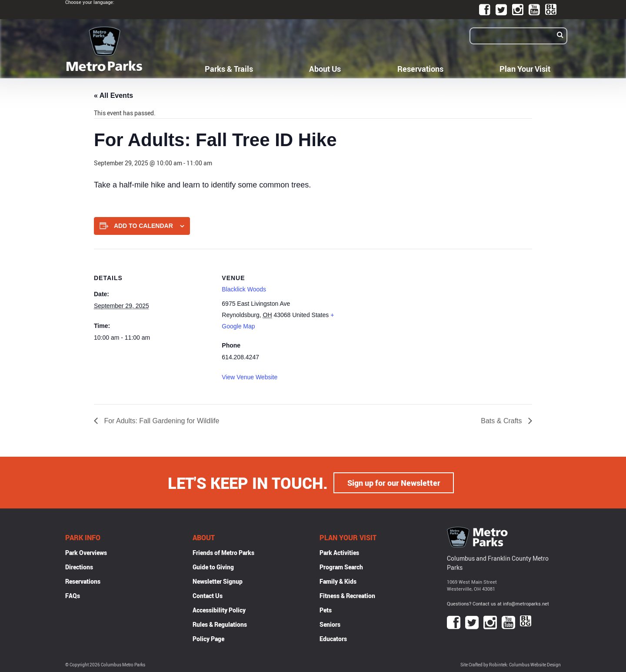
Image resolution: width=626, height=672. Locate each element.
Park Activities (339, 552)
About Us (325, 69)
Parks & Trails (229, 69)
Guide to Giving (213, 567)
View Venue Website (250, 377)
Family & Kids (338, 581)
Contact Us (208, 595)
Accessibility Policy (219, 610)
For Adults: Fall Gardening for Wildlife (161, 421)
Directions (79, 567)
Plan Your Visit (525, 69)
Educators (333, 638)
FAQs (73, 595)
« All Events (113, 95)
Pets (326, 610)
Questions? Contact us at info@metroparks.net (498, 603)
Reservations (420, 69)
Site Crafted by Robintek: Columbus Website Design (511, 665)
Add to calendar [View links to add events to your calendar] (143, 226)
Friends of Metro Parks (223, 552)
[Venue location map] (396, 309)
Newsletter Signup (218, 581)
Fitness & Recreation (347, 595)
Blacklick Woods (244, 289)
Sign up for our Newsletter (394, 482)
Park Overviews (86, 552)
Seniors (330, 624)
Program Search (341, 567)
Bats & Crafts (502, 421)
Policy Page (208, 638)
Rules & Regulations (220, 624)
